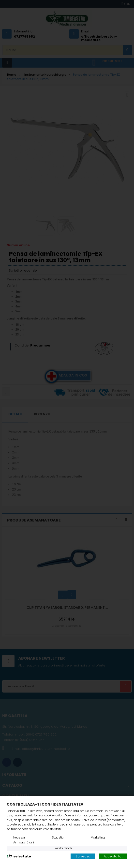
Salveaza (83, 856)
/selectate (19, 856)
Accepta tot (113, 856)
